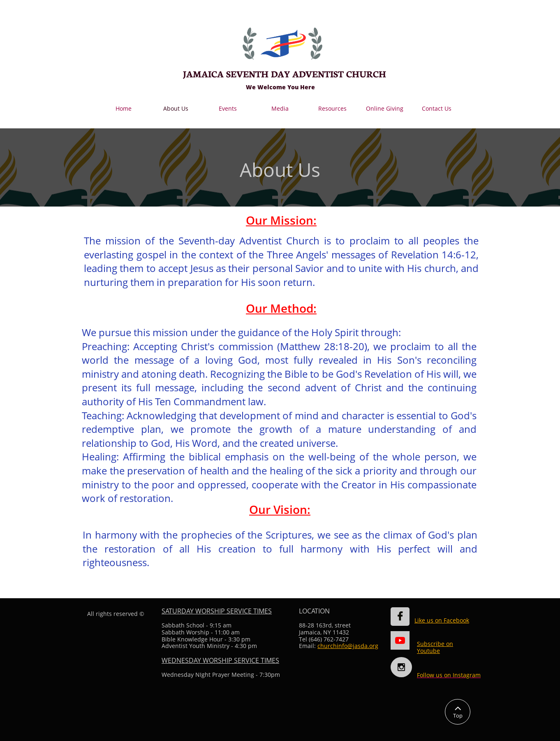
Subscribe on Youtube (435, 647)
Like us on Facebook (442, 620)
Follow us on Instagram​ (449, 675)
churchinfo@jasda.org (348, 646)
